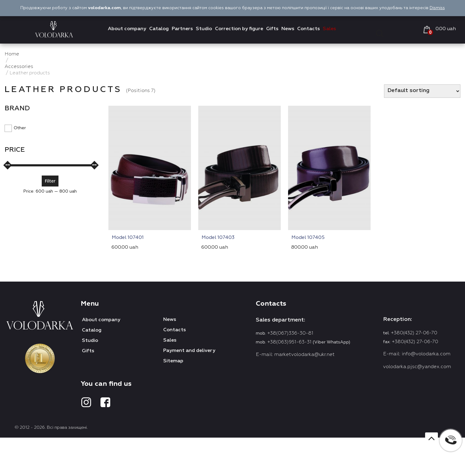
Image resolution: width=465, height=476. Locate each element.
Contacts (308, 29)
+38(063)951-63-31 (289, 342)
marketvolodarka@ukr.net (305, 355)
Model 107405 (308, 238)
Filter (50, 181)
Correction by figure (239, 29)
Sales (329, 29)
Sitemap (173, 361)
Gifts (272, 29)
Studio (204, 29)
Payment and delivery (189, 351)
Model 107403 (218, 238)
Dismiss (437, 8)
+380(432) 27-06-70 (414, 333)
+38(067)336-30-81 (290, 333)
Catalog (159, 29)
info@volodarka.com (426, 354)
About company (127, 29)
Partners (182, 29)
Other (15, 128)
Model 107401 (128, 238)
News (288, 29)
